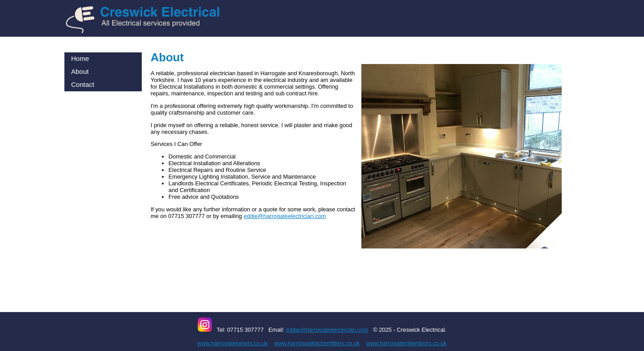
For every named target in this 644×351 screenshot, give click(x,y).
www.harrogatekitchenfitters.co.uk (317, 343)
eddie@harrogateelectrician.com (285, 216)
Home (80, 58)
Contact (83, 84)
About (80, 71)
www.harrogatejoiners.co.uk (233, 343)
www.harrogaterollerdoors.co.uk (407, 343)
